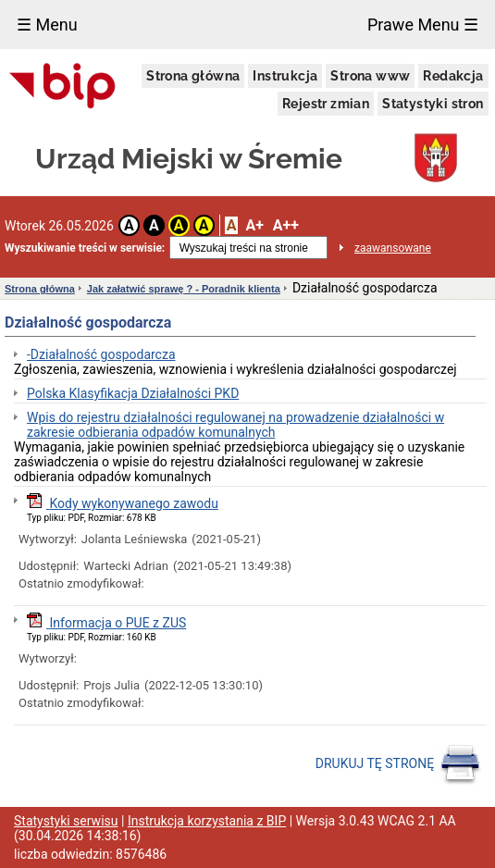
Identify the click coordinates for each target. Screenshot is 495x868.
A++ (286, 225)
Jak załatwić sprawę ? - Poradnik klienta (184, 289)
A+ (254, 225)
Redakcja (453, 76)
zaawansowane (393, 248)
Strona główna (193, 76)
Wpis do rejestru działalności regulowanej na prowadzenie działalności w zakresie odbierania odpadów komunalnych (235, 425)
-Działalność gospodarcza (101, 354)
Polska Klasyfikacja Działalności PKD (133, 393)
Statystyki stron (433, 104)
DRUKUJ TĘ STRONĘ (398, 764)
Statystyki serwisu (66, 821)
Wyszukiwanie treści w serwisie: (85, 248)
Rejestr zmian (326, 104)
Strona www (370, 76)
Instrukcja (285, 76)
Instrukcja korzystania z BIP (207, 821)
